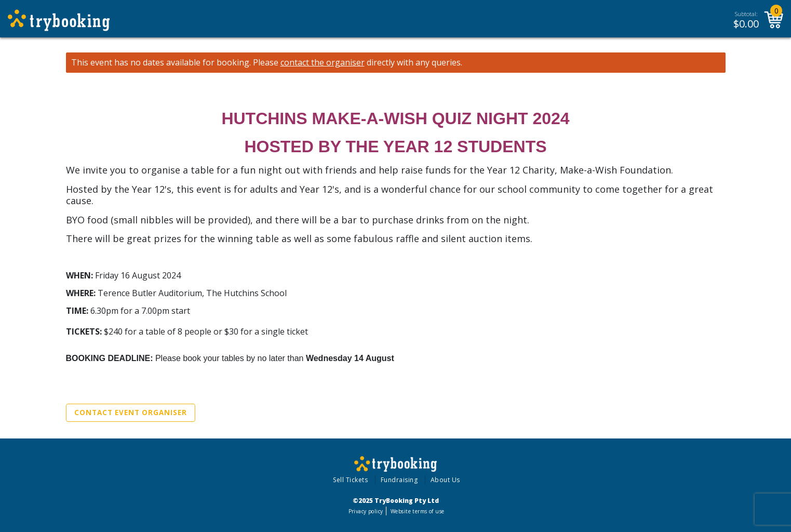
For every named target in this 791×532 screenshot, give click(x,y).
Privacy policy (366, 511)
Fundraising (399, 480)
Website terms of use (417, 511)
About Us (445, 480)
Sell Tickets (350, 480)
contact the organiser (323, 63)
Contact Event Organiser (131, 413)
